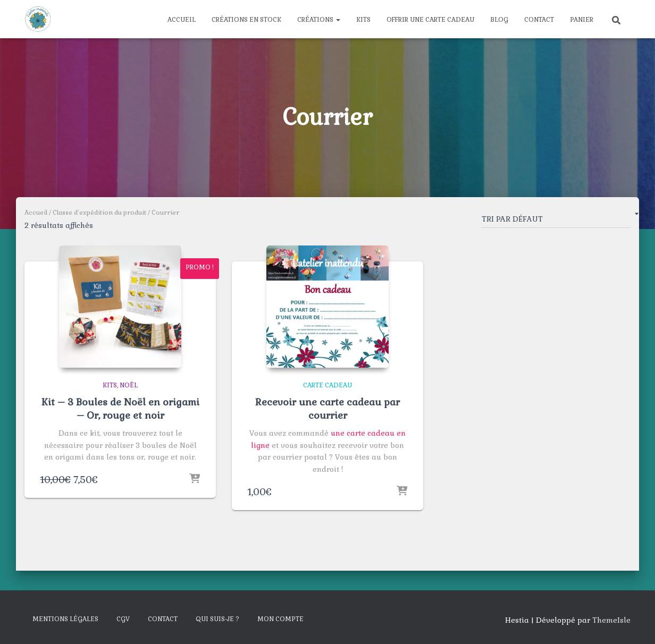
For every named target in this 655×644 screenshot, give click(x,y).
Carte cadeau (327, 385)
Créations (319, 20)
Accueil (182, 20)
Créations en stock (246, 20)
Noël (129, 385)
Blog (499, 20)
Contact (539, 20)
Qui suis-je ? (217, 619)
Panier (582, 20)
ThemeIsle (611, 620)
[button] (338, 20)
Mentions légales (65, 619)
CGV (123, 619)
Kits (363, 20)
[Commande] (556, 221)
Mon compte (280, 619)
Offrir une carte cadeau (430, 20)
